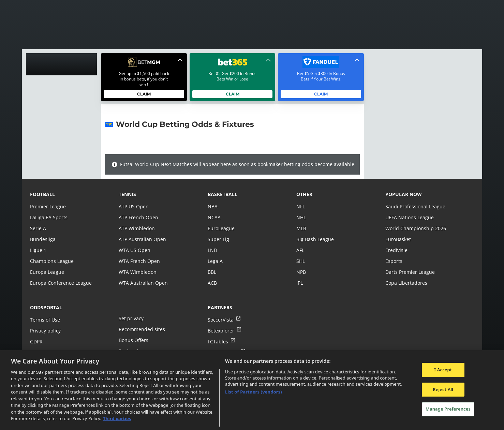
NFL (301, 206)
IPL (300, 283)
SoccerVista (220, 320)
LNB (212, 250)
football (42, 194)
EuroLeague (221, 228)
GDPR (36, 342)
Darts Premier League (410, 272)
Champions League (51, 261)
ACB (212, 283)
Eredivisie (396, 250)
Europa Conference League (60, 283)
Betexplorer (221, 331)
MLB (301, 228)
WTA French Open (139, 261)
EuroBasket (398, 239)
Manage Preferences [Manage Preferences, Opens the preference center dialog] (448, 409)
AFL (300, 250)
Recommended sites (141, 329)
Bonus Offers (133, 340)
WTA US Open (134, 250)
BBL (212, 272)
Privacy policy (45, 331)
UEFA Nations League (409, 217)
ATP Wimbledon (136, 228)
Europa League (47, 272)
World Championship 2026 (415, 228)
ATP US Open (133, 206)
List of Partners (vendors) (254, 392)
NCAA (214, 217)
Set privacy (131, 318)
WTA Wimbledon (137, 272)
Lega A (215, 261)
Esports (394, 261)
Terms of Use (45, 320)
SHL (301, 261)
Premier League (48, 206)
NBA (212, 206)
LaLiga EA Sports (48, 217)
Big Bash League (315, 239)
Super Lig (218, 239)
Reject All (443, 389)
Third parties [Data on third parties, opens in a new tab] (117, 418)
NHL (301, 217)
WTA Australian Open (142, 283)
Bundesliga (42, 239)
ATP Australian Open (142, 239)
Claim (144, 94)
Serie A (38, 228)
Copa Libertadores (406, 283)
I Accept (443, 370)
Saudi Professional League (414, 206)
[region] (252, 390)
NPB (301, 272)
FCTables (218, 342)
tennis (127, 194)
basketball (223, 194)
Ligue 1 (38, 250)
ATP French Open (138, 217)
